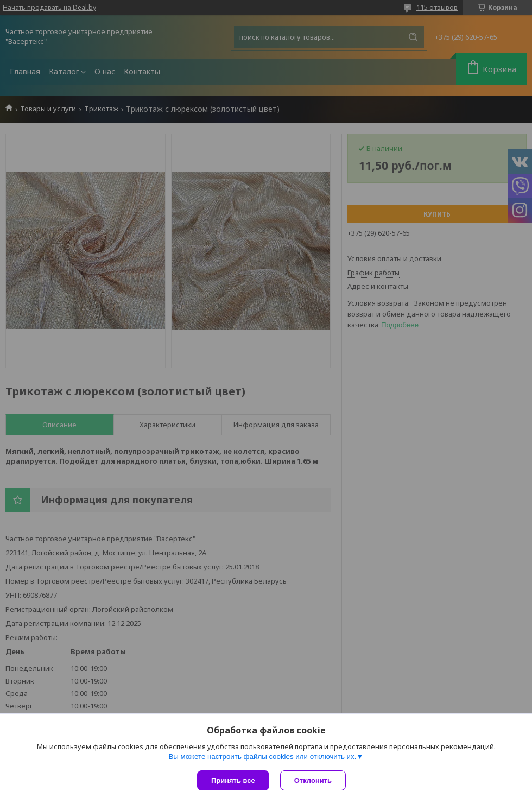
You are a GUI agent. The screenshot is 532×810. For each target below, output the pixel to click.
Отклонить (313, 780)
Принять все (233, 780)
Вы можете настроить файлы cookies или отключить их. (262, 757)
